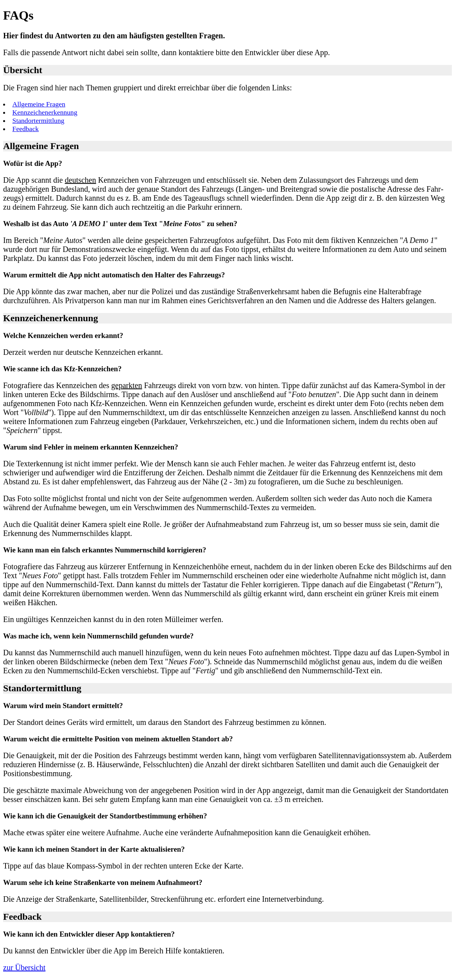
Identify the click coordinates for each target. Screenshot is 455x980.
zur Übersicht (24, 967)
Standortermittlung (39, 120)
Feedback (26, 129)
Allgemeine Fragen (39, 104)
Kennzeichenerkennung (45, 112)
